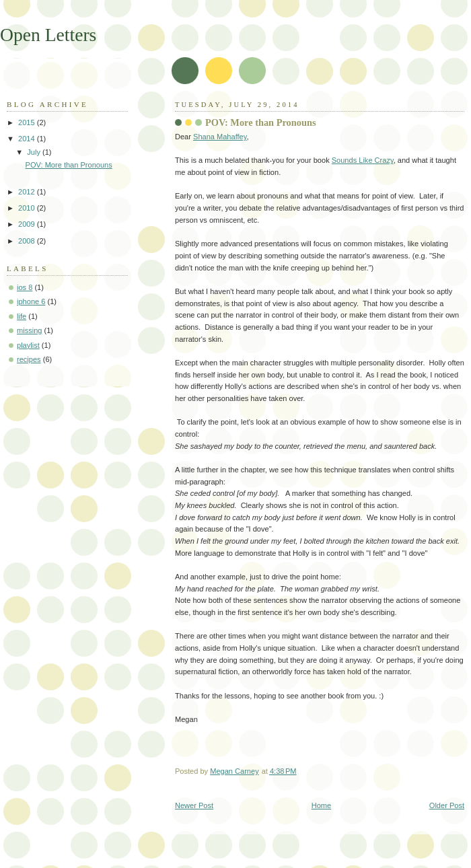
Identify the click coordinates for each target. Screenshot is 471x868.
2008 (28, 241)
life (22, 316)
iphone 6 (31, 301)
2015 (28, 122)
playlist (28, 345)
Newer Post (194, 805)
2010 (28, 208)
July (35, 152)
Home (321, 805)
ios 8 (25, 287)
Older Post (447, 805)
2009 (28, 224)
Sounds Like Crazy (363, 160)
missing (29, 330)
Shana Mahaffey (220, 137)
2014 (28, 139)
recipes (29, 359)
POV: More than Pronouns (69, 165)
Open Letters (48, 35)
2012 (28, 192)
